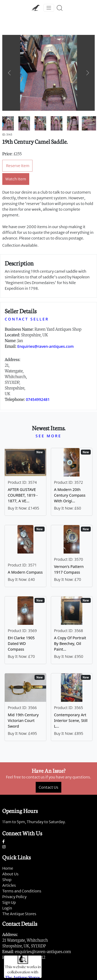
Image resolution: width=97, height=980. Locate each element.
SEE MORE (48, 436)
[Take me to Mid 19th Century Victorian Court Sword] (25, 707)
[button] (9, 73)
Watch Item (16, 179)
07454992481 (38, 399)
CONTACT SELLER (27, 319)
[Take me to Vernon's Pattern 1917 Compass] (72, 556)
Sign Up (9, 902)
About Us (10, 874)
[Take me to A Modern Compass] (25, 556)
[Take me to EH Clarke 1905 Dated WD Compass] (25, 630)
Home (8, 868)
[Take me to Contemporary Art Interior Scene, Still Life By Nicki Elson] (72, 707)
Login (7, 908)
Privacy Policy (14, 897)
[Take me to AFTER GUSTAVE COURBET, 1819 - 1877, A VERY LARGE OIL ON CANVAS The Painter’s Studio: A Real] (25, 482)
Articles (9, 885)
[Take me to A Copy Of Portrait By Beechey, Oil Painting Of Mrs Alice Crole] (72, 630)
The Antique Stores (19, 914)
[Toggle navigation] (49, 8)
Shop (7, 880)
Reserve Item (18, 166)
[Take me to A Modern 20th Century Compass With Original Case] (72, 482)
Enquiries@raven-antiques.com (45, 346)
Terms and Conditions (22, 891)
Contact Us (48, 787)
